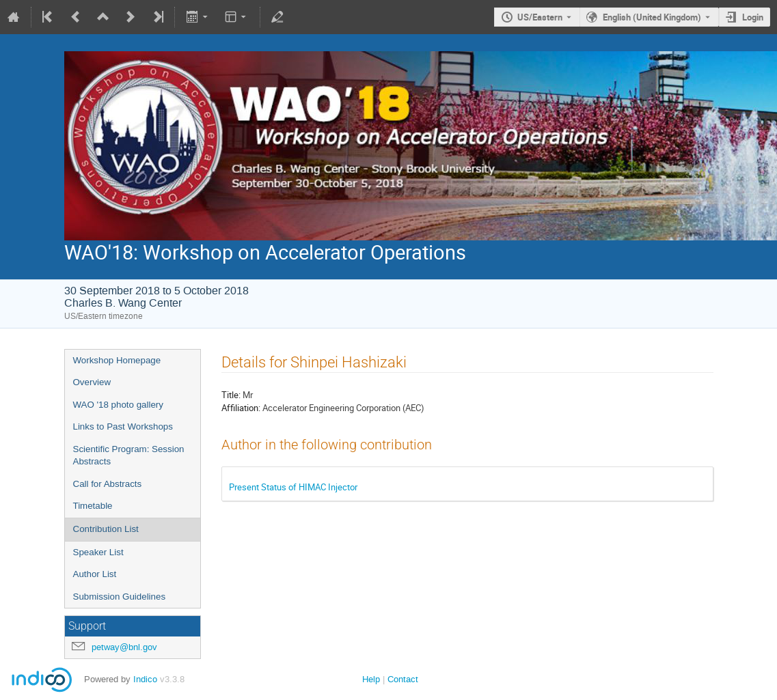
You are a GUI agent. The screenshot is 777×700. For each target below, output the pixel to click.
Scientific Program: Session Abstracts (129, 456)
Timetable (93, 506)
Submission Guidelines (120, 597)
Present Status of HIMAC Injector (293, 487)
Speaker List (98, 552)
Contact (403, 679)
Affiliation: (241, 408)
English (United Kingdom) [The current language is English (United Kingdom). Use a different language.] (652, 17)
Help (371, 679)
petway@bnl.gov (124, 647)
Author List (95, 574)
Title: (231, 395)
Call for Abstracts (108, 484)
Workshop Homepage (117, 360)
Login (753, 17)
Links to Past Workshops (123, 426)
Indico (145, 679)
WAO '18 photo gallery (118, 405)
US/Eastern (540, 17)
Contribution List (106, 529)
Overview (92, 382)
